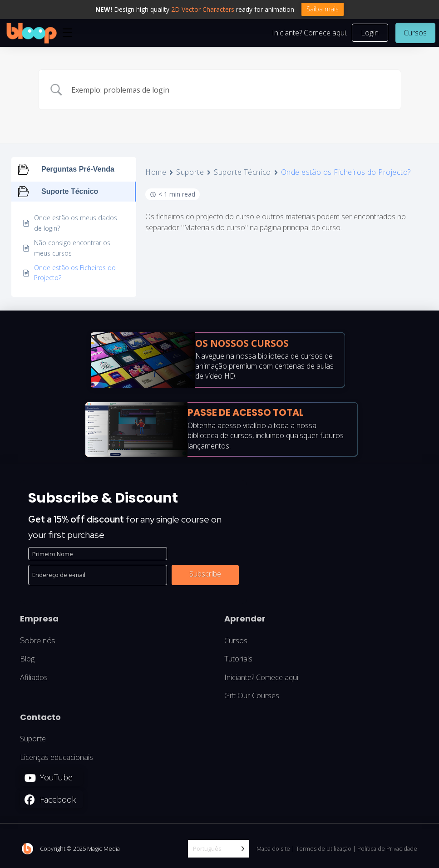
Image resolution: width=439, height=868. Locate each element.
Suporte (190, 173)
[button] (67, 34)
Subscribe (205, 575)
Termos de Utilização (324, 849)
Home (156, 173)
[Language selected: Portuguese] (219, 850)
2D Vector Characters (203, 9)
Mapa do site (273, 849)
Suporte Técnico (242, 173)
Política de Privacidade (387, 849)
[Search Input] (231, 91)
